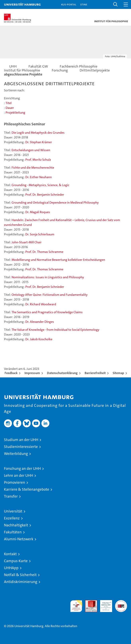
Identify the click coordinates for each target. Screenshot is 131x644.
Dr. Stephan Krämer (39, 142)
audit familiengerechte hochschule (76, 606)
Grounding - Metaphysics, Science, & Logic (40, 185)
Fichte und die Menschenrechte (33, 168)
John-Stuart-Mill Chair (27, 242)
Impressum (32, 373)
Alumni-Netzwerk (19, 539)
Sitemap (118, 373)
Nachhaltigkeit (16, 525)
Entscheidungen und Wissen (31, 150)
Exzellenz (12, 518)
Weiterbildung (16, 454)
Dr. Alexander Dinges (40, 322)
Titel (9, 103)
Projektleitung (15, 113)
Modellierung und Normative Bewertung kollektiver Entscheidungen (58, 260)
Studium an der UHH (21, 440)
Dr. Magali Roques (38, 212)
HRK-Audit (104, 604)
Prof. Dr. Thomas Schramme (44, 252)
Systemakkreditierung (121, 602)
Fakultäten (13, 532)
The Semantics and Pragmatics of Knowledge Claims (47, 312)
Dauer (10, 108)
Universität (13, 511)
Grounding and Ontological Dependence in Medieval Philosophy (55, 203)
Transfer (11, 496)
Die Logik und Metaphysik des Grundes (38, 133)
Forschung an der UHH (22, 468)
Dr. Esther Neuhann (39, 177)
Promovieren (15, 482)
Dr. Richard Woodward (41, 304)
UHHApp (11, 568)
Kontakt (10, 554)
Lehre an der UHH (19, 475)
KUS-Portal (69, 4)
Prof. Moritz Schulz (38, 160)
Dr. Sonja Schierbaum (40, 234)
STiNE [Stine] (84, 4)
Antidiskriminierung (21, 582)
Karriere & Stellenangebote (27, 489)
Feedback (11, 373)
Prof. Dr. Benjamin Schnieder (45, 195)
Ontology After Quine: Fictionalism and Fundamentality (50, 295)
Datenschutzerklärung (62, 373)
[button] (115, 4)
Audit (89, 602)
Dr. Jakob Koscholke (39, 339)
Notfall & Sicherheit (20, 575)
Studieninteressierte (21, 447)
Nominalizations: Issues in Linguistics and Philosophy (48, 277)
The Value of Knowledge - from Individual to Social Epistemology (55, 330)
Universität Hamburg (22, 4)
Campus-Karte (16, 561)
